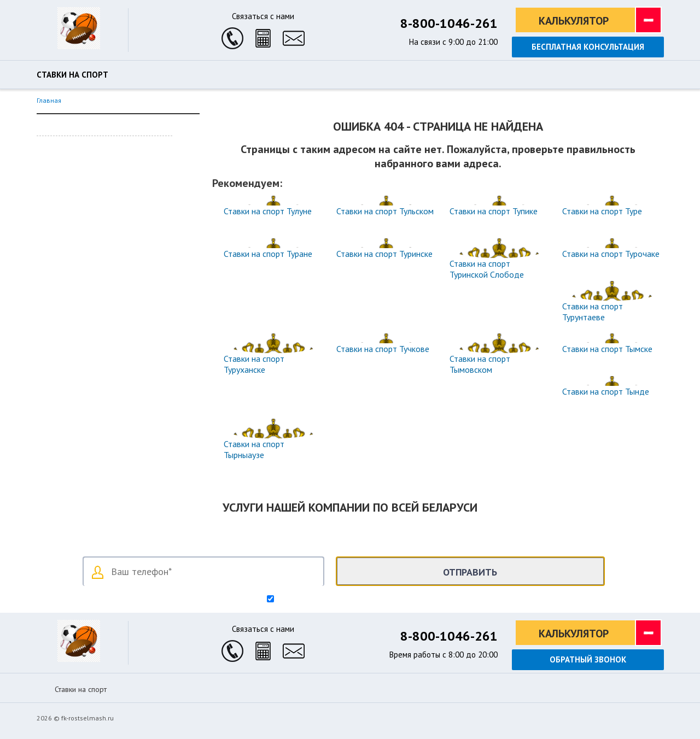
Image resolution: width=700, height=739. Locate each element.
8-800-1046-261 (449, 23)
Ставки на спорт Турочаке (611, 254)
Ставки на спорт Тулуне (268, 211)
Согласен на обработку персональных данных (355, 600)
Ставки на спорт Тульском (385, 211)
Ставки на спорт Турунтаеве (593, 312)
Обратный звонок (588, 659)
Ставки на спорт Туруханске (254, 364)
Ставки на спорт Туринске (384, 254)
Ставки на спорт (72, 75)
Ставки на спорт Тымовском (480, 364)
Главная (49, 100)
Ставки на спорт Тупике (494, 211)
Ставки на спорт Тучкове (383, 349)
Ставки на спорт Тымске (607, 349)
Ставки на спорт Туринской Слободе (487, 269)
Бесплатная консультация (588, 47)
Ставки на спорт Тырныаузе (254, 449)
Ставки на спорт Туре (602, 211)
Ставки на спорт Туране (268, 254)
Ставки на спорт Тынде (606, 391)
